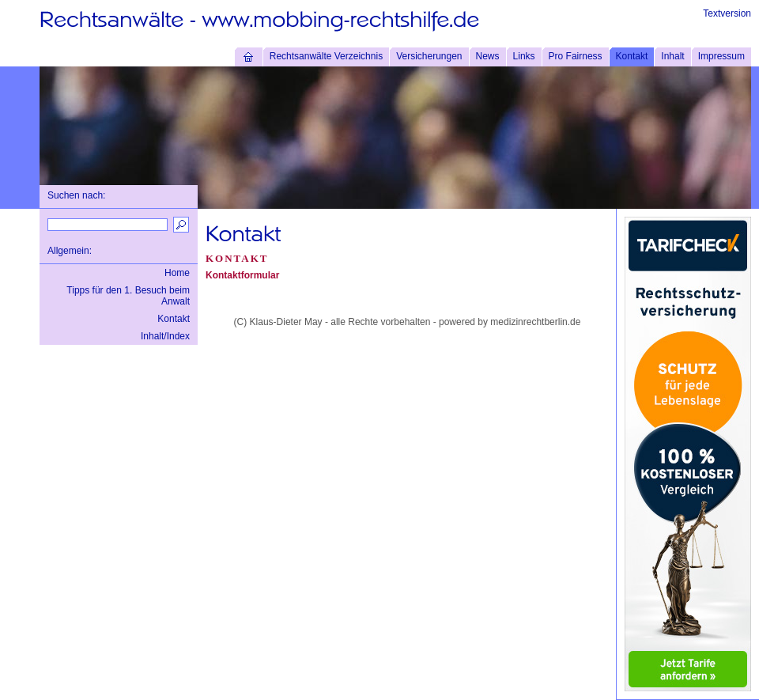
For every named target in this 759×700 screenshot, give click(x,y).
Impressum (721, 56)
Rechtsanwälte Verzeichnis (326, 56)
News (488, 56)
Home (177, 273)
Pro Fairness (576, 56)
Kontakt (632, 56)
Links (524, 56)
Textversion (727, 13)
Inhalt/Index (165, 336)
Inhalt (672, 56)
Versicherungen (429, 56)
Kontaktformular (242, 275)
